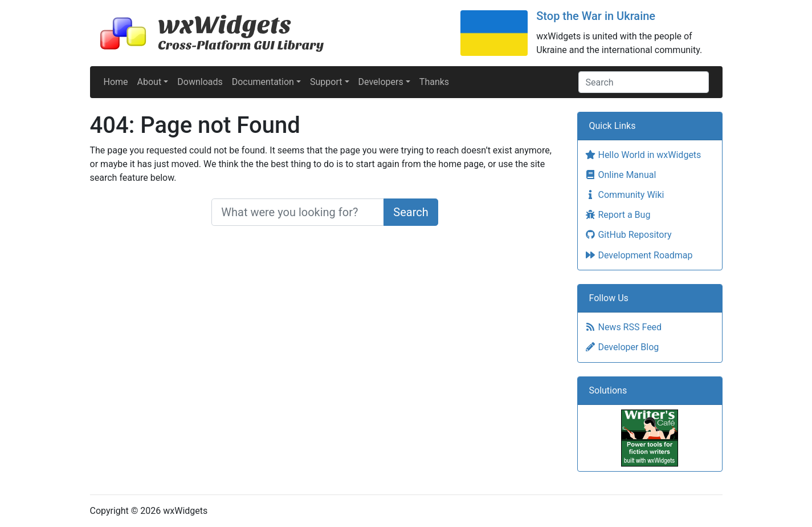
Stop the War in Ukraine (596, 16)
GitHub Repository (628, 235)
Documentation (263, 82)
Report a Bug (618, 215)
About (150, 82)
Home (116, 82)
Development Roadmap (639, 255)
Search (411, 212)
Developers (381, 82)
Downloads (200, 82)
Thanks (434, 82)
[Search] (644, 82)
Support (326, 82)
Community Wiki (625, 195)
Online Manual (621, 175)
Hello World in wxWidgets (643, 155)
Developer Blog (622, 347)
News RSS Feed (623, 327)
